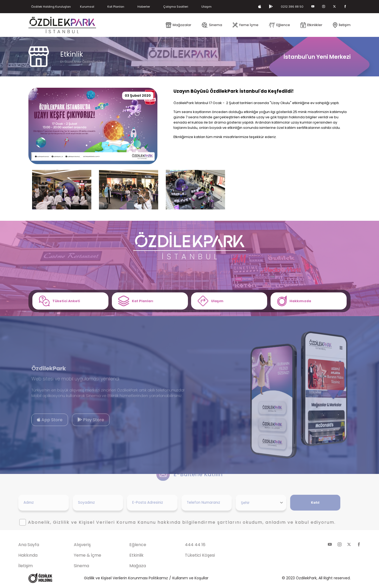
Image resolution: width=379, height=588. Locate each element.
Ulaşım (222, 6)
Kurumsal (94, 6)
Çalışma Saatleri (189, 6)
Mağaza (125, 567)
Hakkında (15, 556)
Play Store (78, 421)
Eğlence (125, 546)
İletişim (13, 567)
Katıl (302, 503)
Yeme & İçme (75, 556)
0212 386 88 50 (289, 6)
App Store (37, 421)
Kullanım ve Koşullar (190, 579)
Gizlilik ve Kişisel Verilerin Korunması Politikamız (126, 579)
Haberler (154, 6)
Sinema (69, 567)
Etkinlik (124, 556)
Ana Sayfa (16, 546)
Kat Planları (124, 6)
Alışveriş (69, 546)
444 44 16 (183, 546)
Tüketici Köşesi (187, 556)
